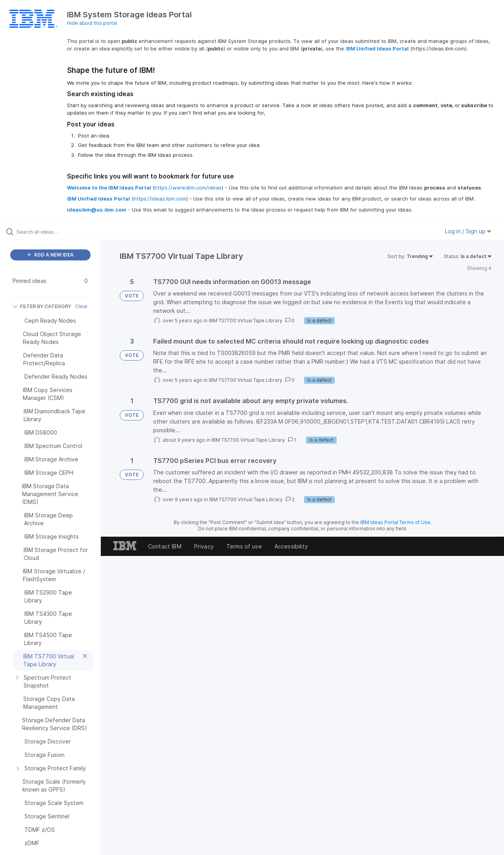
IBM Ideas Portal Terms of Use (395, 522)
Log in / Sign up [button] (468, 231)
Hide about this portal (92, 23)
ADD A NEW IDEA (50, 255)
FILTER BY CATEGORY (42, 306)
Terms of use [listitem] (244, 546)
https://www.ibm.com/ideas (188, 188)
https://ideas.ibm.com (160, 199)
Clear (82, 306)
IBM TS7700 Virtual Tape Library (246, 321)
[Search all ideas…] (60, 232)
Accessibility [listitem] (291, 546)
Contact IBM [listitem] (165, 546)
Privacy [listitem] (204, 546)
